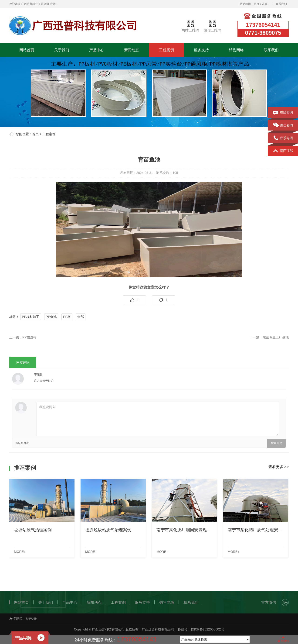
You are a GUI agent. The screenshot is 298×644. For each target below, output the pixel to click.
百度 (257, 4)
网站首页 (27, 50)
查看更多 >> (279, 467)
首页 (35, 134)
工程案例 (166, 50)
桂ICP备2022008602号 (207, 629)
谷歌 (264, 4)
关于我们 (62, 50)
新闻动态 (132, 50)
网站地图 (245, 4)
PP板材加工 (31, 317)
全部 (81, 317)
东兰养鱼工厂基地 (276, 337)
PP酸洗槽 (29, 337)
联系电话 (283, 138)
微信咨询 (283, 125)
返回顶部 (283, 151)
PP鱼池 (51, 317)
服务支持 (201, 50)
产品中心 (97, 50)
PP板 (67, 317)
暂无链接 (31, 619)
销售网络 (236, 50)
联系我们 (281, 4)
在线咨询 (283, 113)
